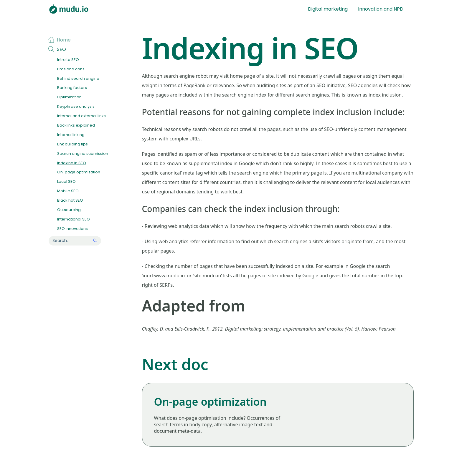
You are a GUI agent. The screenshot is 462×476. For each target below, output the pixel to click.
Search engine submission (83, 154)
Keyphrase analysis (76, 107)
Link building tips (72, 144)
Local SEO (66, 182)
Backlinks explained (76, 126)
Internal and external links (81, 116)
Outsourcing (69, 210)
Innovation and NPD (381, 9)
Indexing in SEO (72, 163)
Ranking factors (72, 88)
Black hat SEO (70, 201)
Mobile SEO (68, 191)
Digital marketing (328, 9)
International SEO (74, 219)
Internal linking (71, 135)
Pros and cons (71, 69)
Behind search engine (78, 79)
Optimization (69, 97)
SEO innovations (72, 229)
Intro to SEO (68, 60)
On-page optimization (79, 172)
